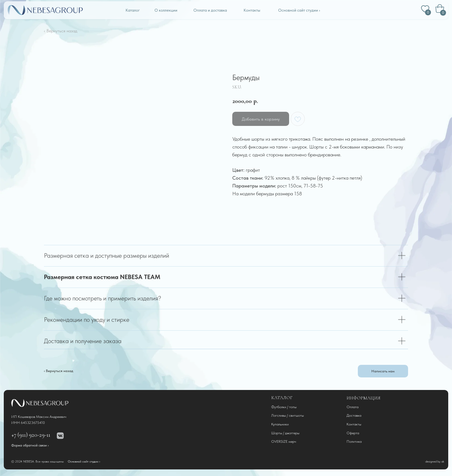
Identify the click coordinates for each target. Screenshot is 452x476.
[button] (383, 371)
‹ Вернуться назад (61, 31)
